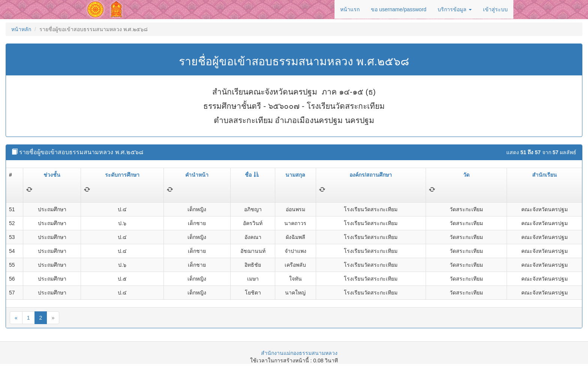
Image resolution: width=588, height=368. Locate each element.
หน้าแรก (350, 9)
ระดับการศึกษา (122, 175)
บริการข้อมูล (455, 9)
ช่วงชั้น (52, 175)
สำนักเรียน (544, 175)
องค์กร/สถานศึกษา (371, 175)
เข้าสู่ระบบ (495, 9)
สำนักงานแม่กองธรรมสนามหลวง (299, 353)
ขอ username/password (399, 9)
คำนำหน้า (197, 175)
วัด (466, 175)
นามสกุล (295, 175)
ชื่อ (252, 175)
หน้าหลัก (21, 29)
